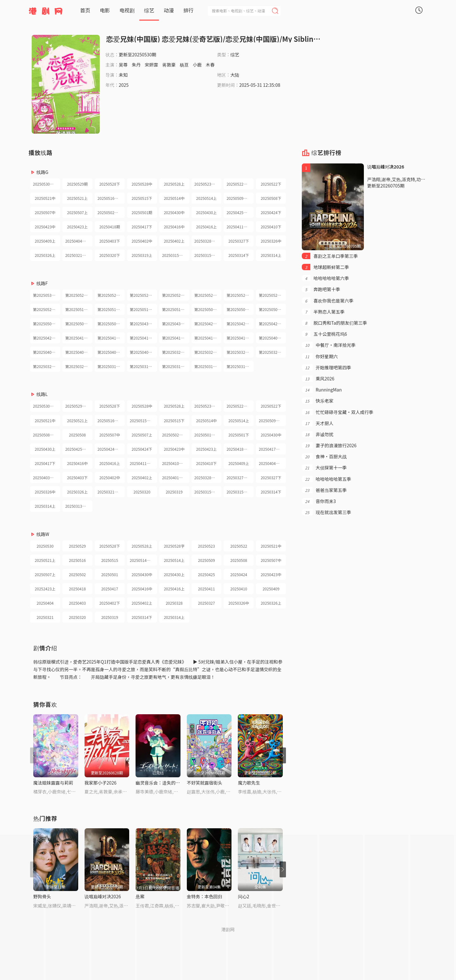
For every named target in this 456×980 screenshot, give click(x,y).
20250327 (206, 603)
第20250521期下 (272, 295)
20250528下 (110, 184)
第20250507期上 (47, 324)
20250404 (45, 603)
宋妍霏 (151, 65)
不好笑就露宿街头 (205, 783)
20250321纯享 (77, 255)
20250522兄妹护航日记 (240, 406)
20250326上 (45, 255)
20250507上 (77, 212)
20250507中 (45, 212)
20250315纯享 (207, 255)
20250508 (77, 435)
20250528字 (174, 546)
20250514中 (174, 198)
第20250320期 (77, 366)
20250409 (271, 589)
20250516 (77, 560)
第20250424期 (239, 324)
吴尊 (123, 65)
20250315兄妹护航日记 (176, 255)
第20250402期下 (111, 352)
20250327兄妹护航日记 (240, 477)
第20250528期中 (143, 295)
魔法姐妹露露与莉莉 (53, 783)
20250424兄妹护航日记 (111, 449)
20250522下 (271, 184)
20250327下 (239, 241)
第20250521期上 (47, 309)
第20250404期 (45, 352)
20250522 (239, 546)
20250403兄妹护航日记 (47, 477)
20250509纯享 (239, 198)
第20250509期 (207, 309)
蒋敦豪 (169, 65)
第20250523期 (207, 295)
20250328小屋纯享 (208, 477)
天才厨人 (317, 423)
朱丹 (136, 65)
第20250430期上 (176, 324)
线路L (42, 394)
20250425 (206, 574)
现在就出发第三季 (326, 512)
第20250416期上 (176, 338)
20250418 (77, 589)
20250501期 (142, 212)
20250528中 (142, 184)
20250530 (45, 546)
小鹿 (197, 65)
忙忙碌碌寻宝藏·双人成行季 (337, 412)
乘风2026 (318, 379)
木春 (210, 65)
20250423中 (45, 227)
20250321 (45, 617)
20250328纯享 (207, 241)
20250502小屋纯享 (111, 212)
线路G (42, 172)
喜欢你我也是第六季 (328, 301)
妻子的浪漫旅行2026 (329, 445)
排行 (188, 10)
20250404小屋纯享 (272, 463)
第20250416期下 (143, 338)
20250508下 (271, 198)
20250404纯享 (77, 241)
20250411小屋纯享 (143, 463)
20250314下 (239, 255)
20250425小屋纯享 (79, 449)
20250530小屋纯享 (47, 184)
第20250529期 (77, 295)
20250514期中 (142, 560)
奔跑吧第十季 (321, 289)
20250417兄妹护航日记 (272, 449)
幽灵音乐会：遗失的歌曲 (160, 783)
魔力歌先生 (249, 783)
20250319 (174, 492)
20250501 (110, 574)
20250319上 (142, 255)
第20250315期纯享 (176, 366)
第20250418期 (77, 338)
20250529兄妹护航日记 (79, 406)
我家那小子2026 (101, 783)
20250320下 (110, 255)
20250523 (206, 546)
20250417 (110, 589)
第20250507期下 (272, 309)
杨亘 (184, 65)
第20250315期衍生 (143, 366)
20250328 (174, 603)
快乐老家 (317, 401)
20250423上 (77, 227)
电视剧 (127, 10)
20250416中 (174, 227)
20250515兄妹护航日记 (143, 420)
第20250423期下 (272, 324)
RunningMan (322, 390)
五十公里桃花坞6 (324, 334)
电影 (105, 10)
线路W (43, 534)
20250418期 (110, 227)
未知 (123, 75)
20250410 (239, 589)
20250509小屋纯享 (272, 420)
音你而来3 (319, 501)
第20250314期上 (240, 366)
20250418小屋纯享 (240, 449)
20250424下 (271, 212)
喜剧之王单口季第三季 (330, 256)
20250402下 (110, 603)
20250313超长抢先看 (79, 506)
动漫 (169, 10)
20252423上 (45, 589)
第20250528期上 (176, 295)
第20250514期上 (176, 309)
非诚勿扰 (317, 434)
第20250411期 (207, 338)
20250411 (206, 589)
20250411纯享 (239, 227)
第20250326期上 (240, 352)
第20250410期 (239, 338)
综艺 (149, 10)
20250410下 (271, 227)
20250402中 (142, 241)
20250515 (110, 560)
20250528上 (174, 184)
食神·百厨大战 (324, 456)
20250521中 (45, 198)
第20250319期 (110, 366)
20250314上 (271, 255)
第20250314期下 (208, 366)
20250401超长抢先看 (176, 477)
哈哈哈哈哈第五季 (326, 479)
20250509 (206, 560)
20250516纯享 (110, 198)
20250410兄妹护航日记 (176, 463)
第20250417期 (110, 338)
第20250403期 (77, 352)
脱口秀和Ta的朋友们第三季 (334, 323)
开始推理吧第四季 (326, 367)
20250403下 (110, 241)
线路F (42, 283)
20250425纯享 (239, 212)
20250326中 (271, 241)
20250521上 (77, 198)
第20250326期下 (208, 352)
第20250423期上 (47, 338)
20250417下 (142, 227)
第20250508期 (239, 309)
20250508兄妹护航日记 (47, 435)
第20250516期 (77, 309)
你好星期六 (320, 356)
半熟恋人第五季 (323, 312)
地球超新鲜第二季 (325, 267)
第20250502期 (77, 324)
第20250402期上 (143, 352)
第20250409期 (271, 338)
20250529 (77, 546)
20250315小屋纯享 (240, 492)
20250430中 (174, 212)
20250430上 (206, 212)
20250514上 (206, 198)
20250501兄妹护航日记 (208, 435)
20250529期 (77, 184)
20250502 (77, 574)
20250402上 (174, 241)
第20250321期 (271, 352)
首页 (85, 10)
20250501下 (239, 435)
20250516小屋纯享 (111, 420)
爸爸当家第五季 (324, 490)
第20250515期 (110, 309)
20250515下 (142, 198)
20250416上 (206, 227)
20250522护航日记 (240, 184)
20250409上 (45, 241)
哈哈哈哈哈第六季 (325, 278)
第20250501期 (110, 324)
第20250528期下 (111, 295)
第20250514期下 (143, 309)
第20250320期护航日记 (47, 366)
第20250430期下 (143, 324)
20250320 (142, 492)
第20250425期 (207, 324)
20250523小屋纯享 (208, 184)
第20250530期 (45, 295)
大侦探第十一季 (324, 468)
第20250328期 (174, 352)
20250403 (77, 603)
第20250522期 (239, 295)
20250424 (239, 574)
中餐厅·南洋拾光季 (329, 345)
